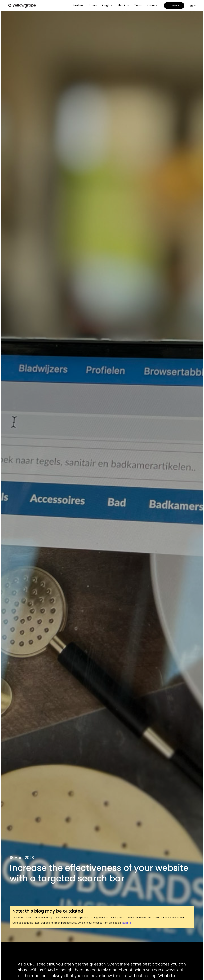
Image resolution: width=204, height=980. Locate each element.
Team (138, 5)
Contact (174, 5)
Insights (107, 5)
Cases (93, 5)
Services (78, 5)
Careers (152, 5)
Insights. (127, 923)
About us (123, 5)
